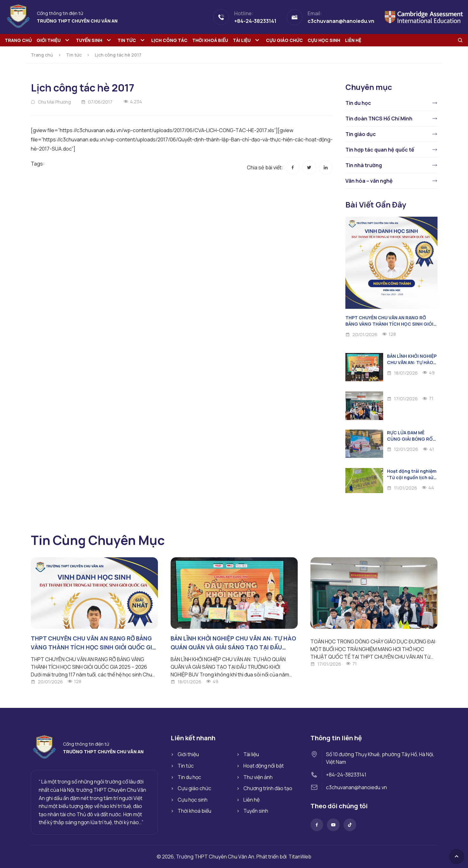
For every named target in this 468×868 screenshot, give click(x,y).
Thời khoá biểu (210, 40)
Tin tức (127, 40)
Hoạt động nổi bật (264, 766)
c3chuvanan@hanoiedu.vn (356, 787)
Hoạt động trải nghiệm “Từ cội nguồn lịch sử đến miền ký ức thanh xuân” (412, 481)
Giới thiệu (49, 40)
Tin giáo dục (361, 134)
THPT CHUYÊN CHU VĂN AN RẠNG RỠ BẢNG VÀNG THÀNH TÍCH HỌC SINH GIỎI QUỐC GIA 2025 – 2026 (389, 324)
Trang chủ (18, 40)
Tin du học (358, 103)
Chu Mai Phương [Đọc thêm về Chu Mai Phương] (54, 102)
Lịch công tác (169, 40)
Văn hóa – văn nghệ (369, 181)
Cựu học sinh (324, 40)
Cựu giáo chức (284, 40)
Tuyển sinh (89, 40)
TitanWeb (300, 857)
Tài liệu (242, 40)
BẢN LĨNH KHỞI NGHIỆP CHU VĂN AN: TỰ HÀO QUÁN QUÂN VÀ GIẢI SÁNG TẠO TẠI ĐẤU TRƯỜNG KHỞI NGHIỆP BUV (233, 647)
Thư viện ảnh (258, 777)
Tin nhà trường (364, 165)
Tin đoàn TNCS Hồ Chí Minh (379, 119)
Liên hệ (353, 40)
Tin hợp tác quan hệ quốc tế (380, 150)
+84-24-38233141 (346, 775)
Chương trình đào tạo (268, 788)
